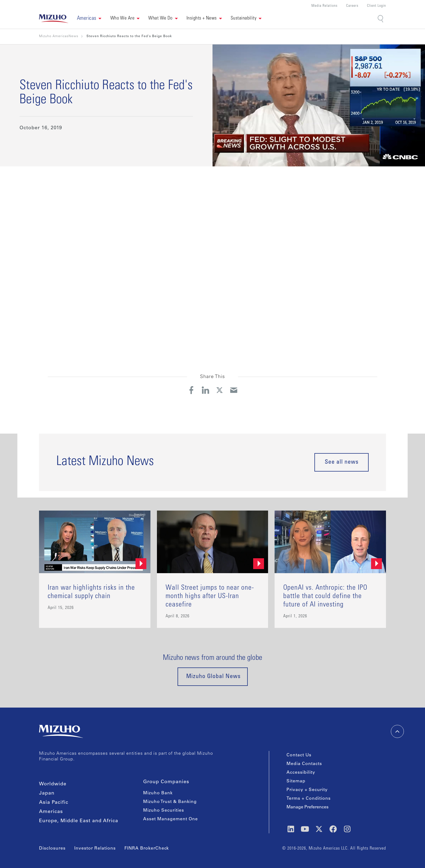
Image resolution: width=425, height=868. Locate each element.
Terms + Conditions (309, 799)
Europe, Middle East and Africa (79, 821)
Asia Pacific (54, 803)
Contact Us (299, 755)
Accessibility (301, 773)
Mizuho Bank (158, 793)
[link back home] (54, 19)
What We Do (160, 18)
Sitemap (296, 781)
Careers (352, 6)
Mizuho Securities (164, 811)
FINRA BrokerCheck (147, 848)
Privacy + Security (307, 790)
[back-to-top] (397, 731)
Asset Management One (170, 819)
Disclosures (52, 848)
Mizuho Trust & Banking (170, 802)
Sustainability (244, 18)
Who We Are (123, 18)
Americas (51, 812)
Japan (47, 793)
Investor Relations (95, 848)
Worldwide (53, 784)
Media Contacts (304, 764)
